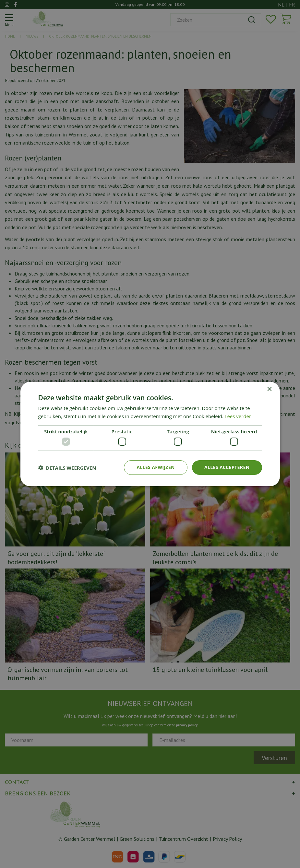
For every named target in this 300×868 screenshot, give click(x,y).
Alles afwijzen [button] (156, 467)
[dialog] (150, 434)
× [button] (269, 389)
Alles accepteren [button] (227, 467)
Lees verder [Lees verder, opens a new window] (238, 416)
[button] (67, 468)
